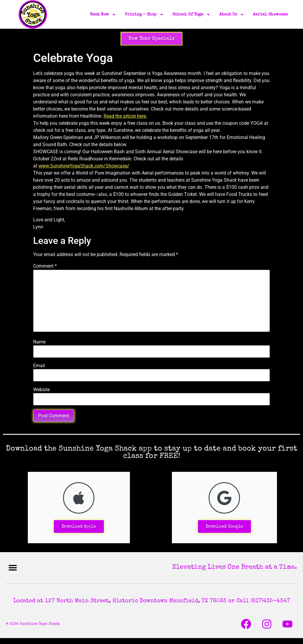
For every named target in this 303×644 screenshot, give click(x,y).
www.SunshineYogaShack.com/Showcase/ (84, 166)
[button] (13, 568)
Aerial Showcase (270, 15)
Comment (45, 266)
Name (39, 342)
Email (39, 366)
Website (41, 390)
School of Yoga (191, 15)
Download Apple (79, 526)
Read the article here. (125, 116)
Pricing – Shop (144, 15)
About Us (232, 15)
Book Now (103, 15)
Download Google (224, 526)
